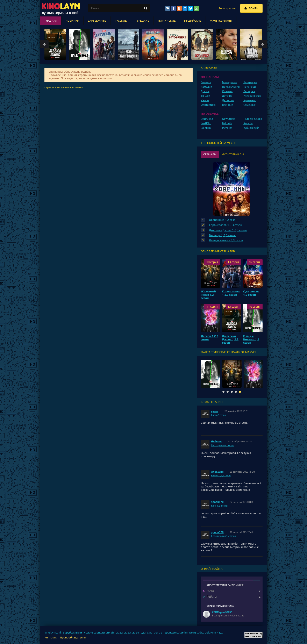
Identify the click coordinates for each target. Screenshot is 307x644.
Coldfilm (206, 128)
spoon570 (217, 502)
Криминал (250, 100)
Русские (121, 21)
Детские (227, 96)
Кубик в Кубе (251, 128)
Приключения (231, 87)
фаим (215, 411)
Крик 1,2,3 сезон (220, 506)
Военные (228, 105)
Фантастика (208, 105)
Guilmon (216, 441)
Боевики (206, 82)
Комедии (206, 87)
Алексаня (217, 472)
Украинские (167, 21)
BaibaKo (227, 123)
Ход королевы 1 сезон (223, 445)
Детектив (228, 100)
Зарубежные (97, 21)
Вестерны (249, 91)
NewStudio (229, 119)
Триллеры (250, 87)
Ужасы (205, 100)
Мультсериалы (221, 21)
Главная (51, 21)
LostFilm (206, 123)
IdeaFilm (227, 128)
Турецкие (142, 21)
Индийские (193, 21)
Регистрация (227, 8)
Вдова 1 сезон (219, 415)
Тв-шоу (205, 96)
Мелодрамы (230, 82)
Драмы (205, 91)
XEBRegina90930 (222, 612)
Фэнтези (227, 91)
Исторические (252, 96)
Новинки (73, 21)
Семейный (250, 105)
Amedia (248, 123)
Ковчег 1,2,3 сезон (221, 475)
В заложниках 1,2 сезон (223, 536)
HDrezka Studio (253, 119)
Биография (250, 82)
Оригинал (207, 119)
